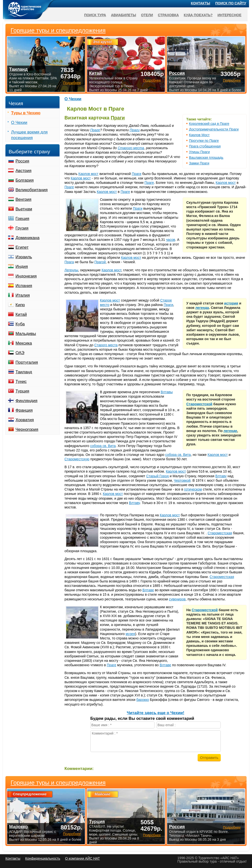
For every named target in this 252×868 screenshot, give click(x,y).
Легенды (71, 270)
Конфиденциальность (43, 858)
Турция (22, 391)
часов (170, 240)
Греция (22, 219)
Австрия (24, 171)
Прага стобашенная (205, 146)
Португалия (27, 362)
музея (130, 634)
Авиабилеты (124, 15)
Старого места (131, 148)
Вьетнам (24, 209)
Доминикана (27, 238)
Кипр (20, 305)
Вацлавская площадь (206, 158)
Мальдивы (26, 334)
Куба (20, 324)
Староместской (199, 404)
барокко (143, 700)
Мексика (24, 343)
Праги (118, 118)
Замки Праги (199, 163)
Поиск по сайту (231, 3)
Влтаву (221, 476)
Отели (147, 15)
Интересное (229, 15)
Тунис (21, 382)
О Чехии (73, 99)
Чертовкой (182, 480)
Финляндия (26, 401)
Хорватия (25, 420)
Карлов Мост (199, 135)
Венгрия (24, 199)
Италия (23, 295)
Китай (21, 314)
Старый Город (157, 476)
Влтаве (148, 590)
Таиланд (24, 372)
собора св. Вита (103, 446)
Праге (95, 130)
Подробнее (72, 834)
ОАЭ (20, 353)
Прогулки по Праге (204, 141)
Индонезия (26, 276)
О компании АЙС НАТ (83, 858)
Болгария (25, 180)
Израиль (24, 257)
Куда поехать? (198, 15)
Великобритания (32, 190)
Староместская (220, 533)
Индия (22, 267)
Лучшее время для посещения (29, 135)
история (231, 303)
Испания (24, 286)
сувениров (177, 599)
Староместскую (77, 459)
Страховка (168, 15)
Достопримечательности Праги (214, 129)
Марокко (18, 827)
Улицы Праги (199, 152)
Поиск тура (95, 15)
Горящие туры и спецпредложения (58, 783)
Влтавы (167, 392)
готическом (193, 489)
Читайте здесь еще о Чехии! (155, 713)
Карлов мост (89, 174)
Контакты (201, 3)
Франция (24, 410)
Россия (22, 161)
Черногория (27, 429)
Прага (69, 262)
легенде (230, 431)
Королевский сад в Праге (209, 124)
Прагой (100, 262)
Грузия (22, 228)
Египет (22, 247)
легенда (202, 308)
